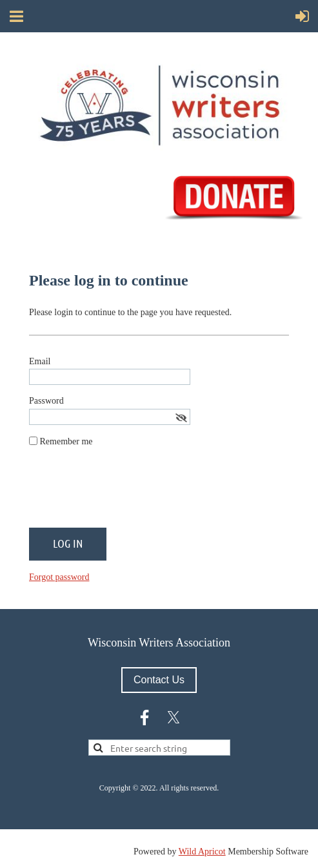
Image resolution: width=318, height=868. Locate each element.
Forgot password (59, 577)
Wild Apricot (202, 852)
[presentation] (127, 493)
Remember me (66, 441)
